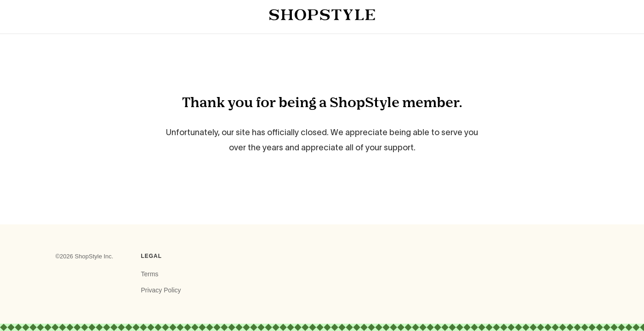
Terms (149, 274)
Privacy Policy (161, 290)
